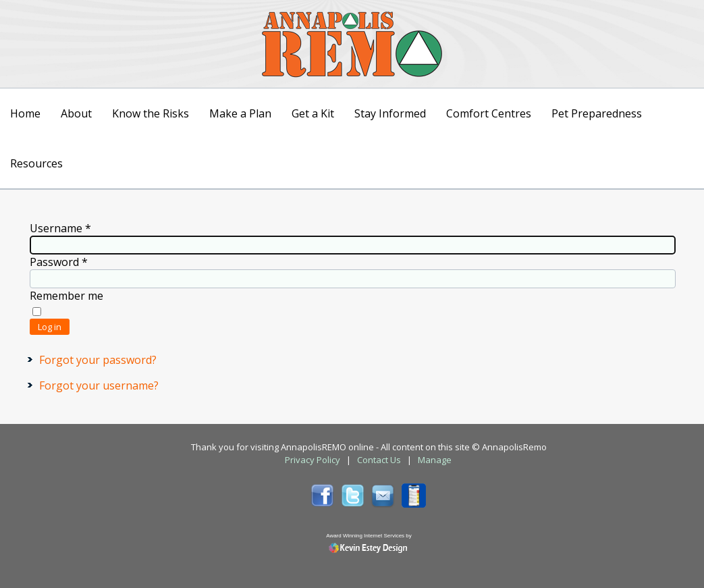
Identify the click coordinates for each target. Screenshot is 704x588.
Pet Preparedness (597, 113)
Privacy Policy (313, 460)
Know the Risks (151, 113)
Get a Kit (313, 113)
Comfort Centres (489, 113)
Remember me (66, 296)
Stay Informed (390, 113)
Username (60, 228)
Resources (36, 163)
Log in (50, 327)
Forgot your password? (98, 360)
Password (59, 262)
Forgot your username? (99, 385)
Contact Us (379, 460)
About (76, 113)
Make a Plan (240, 113)
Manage (435, 460)
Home (25, 113)
